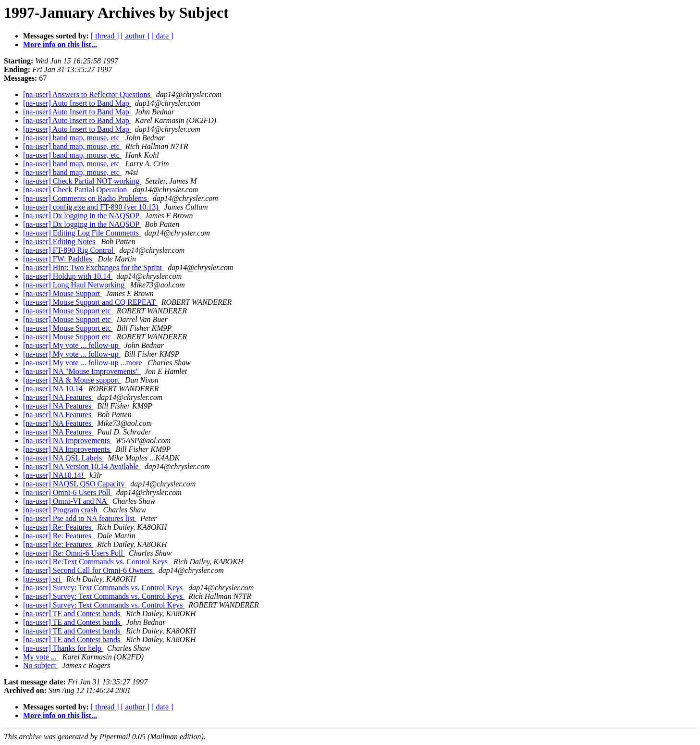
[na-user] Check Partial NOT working (82, 181)
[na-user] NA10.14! (54, 475)
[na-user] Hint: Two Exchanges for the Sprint (93, 267)
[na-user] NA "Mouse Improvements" (82, 371)
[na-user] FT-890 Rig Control (69, 250)
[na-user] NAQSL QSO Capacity (75, 484)
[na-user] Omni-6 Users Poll (68, 492)
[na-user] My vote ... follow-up (72, 345)
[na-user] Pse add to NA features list (80, 518)
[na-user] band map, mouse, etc (72, 138)
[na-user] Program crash (61, 510)
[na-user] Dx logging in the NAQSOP (82, 216)
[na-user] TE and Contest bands (73, 614)
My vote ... (41, 657)
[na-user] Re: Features (58, 527)
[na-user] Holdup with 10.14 (68, 276)
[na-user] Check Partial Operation (76, 190)
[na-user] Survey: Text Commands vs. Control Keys (104, 588)
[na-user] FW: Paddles (58, 259)
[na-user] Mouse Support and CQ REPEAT (90, 302)
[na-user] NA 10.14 (54, 389)
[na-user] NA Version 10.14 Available (82, 466)
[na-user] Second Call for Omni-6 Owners (89, 570)
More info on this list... (60, 44)
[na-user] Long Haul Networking (75, 285)
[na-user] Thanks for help (63, 648)
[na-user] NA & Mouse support (72, 380)
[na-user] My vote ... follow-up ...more (84, 363)
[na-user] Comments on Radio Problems (86, 198)
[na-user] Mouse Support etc (68, 311)
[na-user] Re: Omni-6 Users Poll (74, 553)
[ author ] (135, 36)
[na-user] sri (43, 579)
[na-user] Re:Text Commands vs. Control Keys (96, 562)
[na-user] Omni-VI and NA (66, 501)
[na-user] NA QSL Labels (63, 458)
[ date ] (162, 36)
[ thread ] (105, 36)
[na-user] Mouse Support (62, 293)
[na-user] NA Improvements (67, 441)
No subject (41, 665)
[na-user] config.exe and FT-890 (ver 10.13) (92, 207)
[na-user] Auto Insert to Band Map (77, 103)
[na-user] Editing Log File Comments (82, 233)
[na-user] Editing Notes (60, 242)
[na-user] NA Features (58, 397)
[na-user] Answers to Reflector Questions (88, 94)
